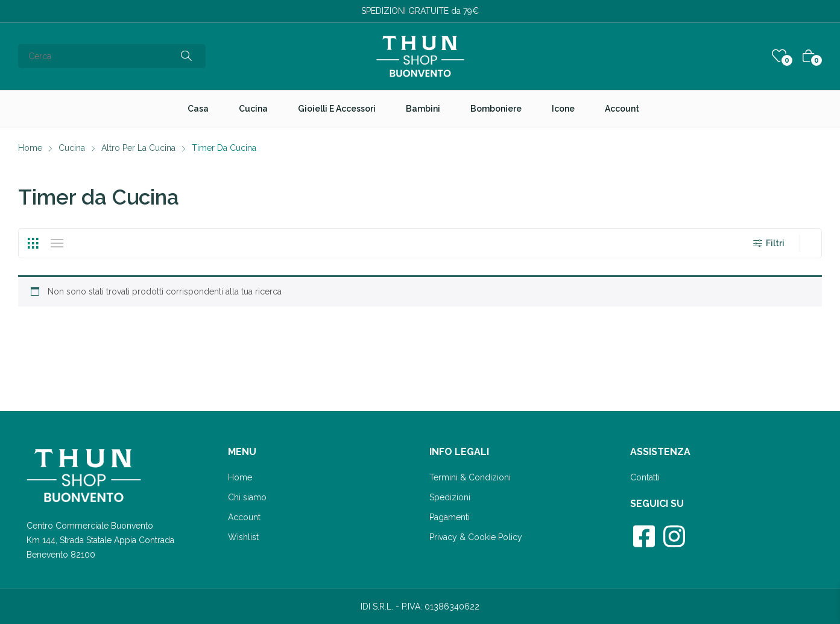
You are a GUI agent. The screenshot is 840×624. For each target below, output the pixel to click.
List (57, 243)
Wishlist (243, 537)
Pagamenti (450, 517)
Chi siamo (247, 497)
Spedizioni (450, 497)
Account (244, 517)
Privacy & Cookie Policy (476, 537)
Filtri (768, 243)
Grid (33, 243)
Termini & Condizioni (470, 477)
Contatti (645, 477)
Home (240, 477)
